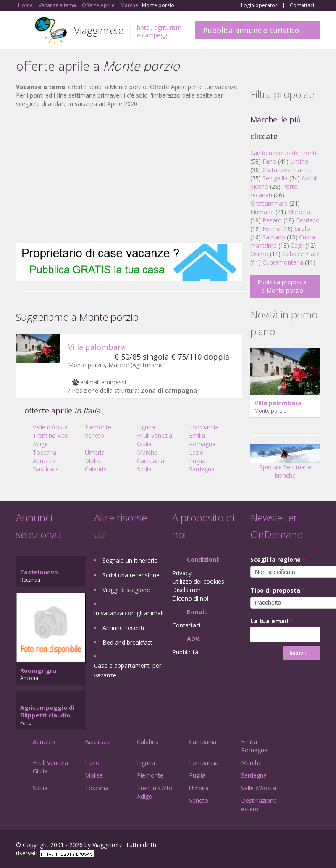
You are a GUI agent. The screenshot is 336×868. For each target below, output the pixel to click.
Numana (262, 212)
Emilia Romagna (202, 440)
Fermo (272, 229)
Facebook (257, 846)
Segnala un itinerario (130, 560)
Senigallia (275, 178)
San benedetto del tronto (285, 153)
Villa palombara (97, 347)
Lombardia (204, 427)
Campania (151, 461)
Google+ (275, 846)
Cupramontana (283, 262)
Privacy (182, 573)
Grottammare (269, 203)
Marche (147, 452)
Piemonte (98, 427)
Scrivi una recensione (131, 575)
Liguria (146, 427)
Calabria (96, 469)
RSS (315, 846)
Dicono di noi (190, 598)
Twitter (296, 846)
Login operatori (260, 5)
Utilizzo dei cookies (198, 581)
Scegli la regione (278, 560)
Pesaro (272, 220)
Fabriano (308, 220)
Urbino (299, 161)
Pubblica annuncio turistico (251, 30)
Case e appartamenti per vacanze (128, 670)
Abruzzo (44, 461)
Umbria (95, 452)
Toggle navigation (23, 31)
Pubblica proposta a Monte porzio (282, 286)
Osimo (259, 254)
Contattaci (302, 5)
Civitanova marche (288, 170)
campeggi (155, 35)
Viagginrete (99, 30)
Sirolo (302, 229)
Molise (94, 461)
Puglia (197, 461)
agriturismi (168, 28)
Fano (269, 161)
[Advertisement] (129, 175)
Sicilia (144, 469)
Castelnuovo (39, 572)
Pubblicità (185, 652)
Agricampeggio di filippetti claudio (47, 711)
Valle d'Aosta (50, 427)
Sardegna (202, 469)
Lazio (196, 452)
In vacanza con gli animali (129, 613)
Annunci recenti (123, 628)
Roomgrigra (38, 671)
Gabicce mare (301, 254)
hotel (144, 28)
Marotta (299, 212)
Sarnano (274, 237)
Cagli (297, 245)
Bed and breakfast (127, 642)
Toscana (45, 452)
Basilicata (46, 469)
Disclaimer (186, 590)
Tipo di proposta (278, 590)
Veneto (94, 435)
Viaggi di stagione (126, 590)
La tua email (272, 621)
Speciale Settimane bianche (285, 464)
